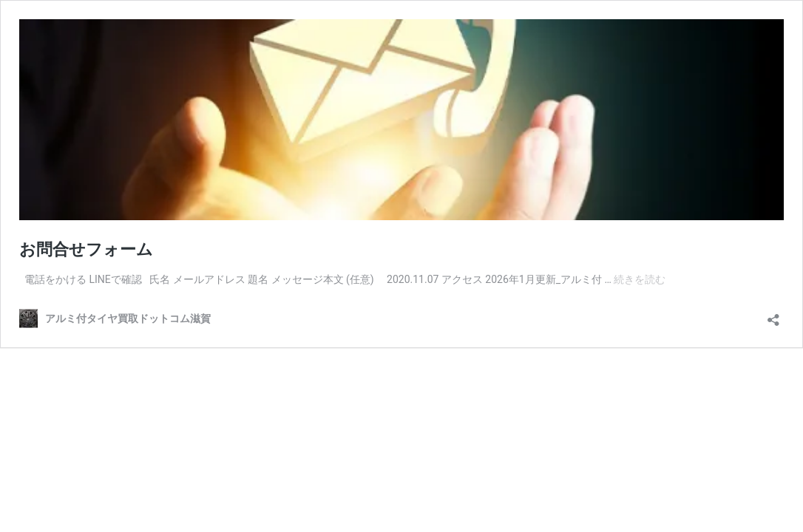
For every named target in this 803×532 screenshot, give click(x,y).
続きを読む (640, 279)
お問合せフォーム (86, 249)
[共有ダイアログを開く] (773, 315)
